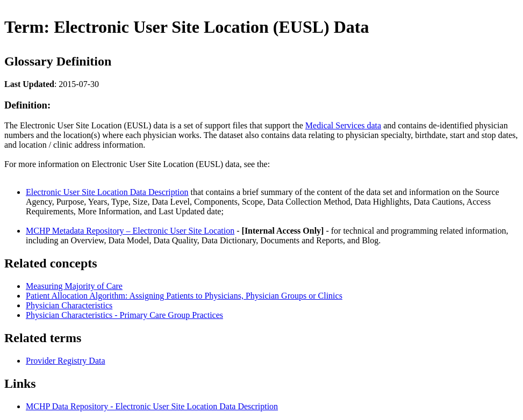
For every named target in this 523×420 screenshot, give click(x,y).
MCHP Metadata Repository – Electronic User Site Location (130, 231)
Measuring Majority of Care (74, 286)
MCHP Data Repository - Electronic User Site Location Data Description (152, 406)
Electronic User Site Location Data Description (107, 192)
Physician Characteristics (69, 305)
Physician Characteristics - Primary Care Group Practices (124, 315)
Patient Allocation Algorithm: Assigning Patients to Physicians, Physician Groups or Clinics (184, 296)
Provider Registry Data (66, 361)
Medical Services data (343, 125)
